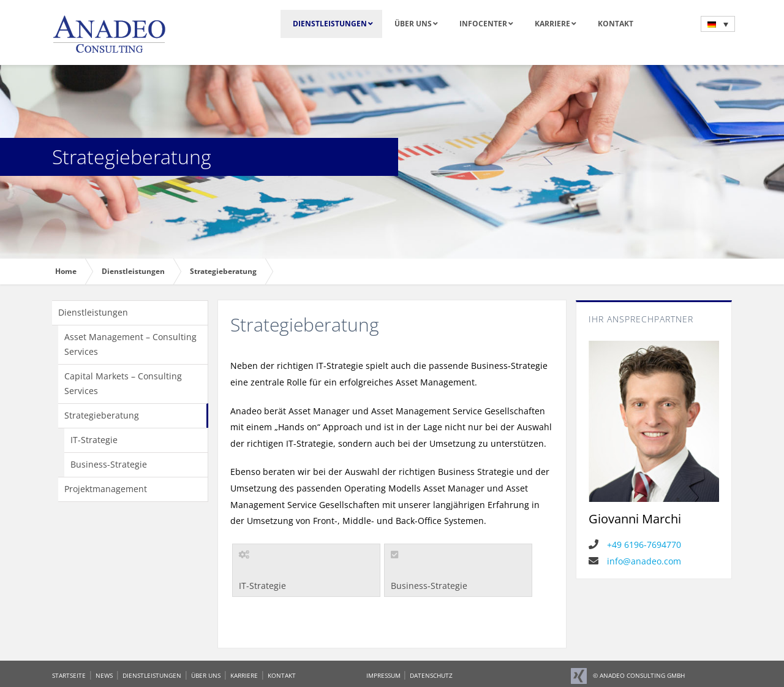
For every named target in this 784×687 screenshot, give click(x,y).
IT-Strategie (94, 440)
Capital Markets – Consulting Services (123, 383)
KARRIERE (244, 675)
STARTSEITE (69, 675)
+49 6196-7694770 (635, 545)
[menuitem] (718, 24)
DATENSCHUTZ (431, 675)
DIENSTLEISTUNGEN (152, 675)
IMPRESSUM (384, 675)
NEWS (104, 675)
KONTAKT (282, 675)
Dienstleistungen (93, 312)
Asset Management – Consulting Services (130, 344)
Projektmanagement (106, 489)
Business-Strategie (109, 464)
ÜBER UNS (206, 675)
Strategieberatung (102, 415)
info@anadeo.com (635, 561)
